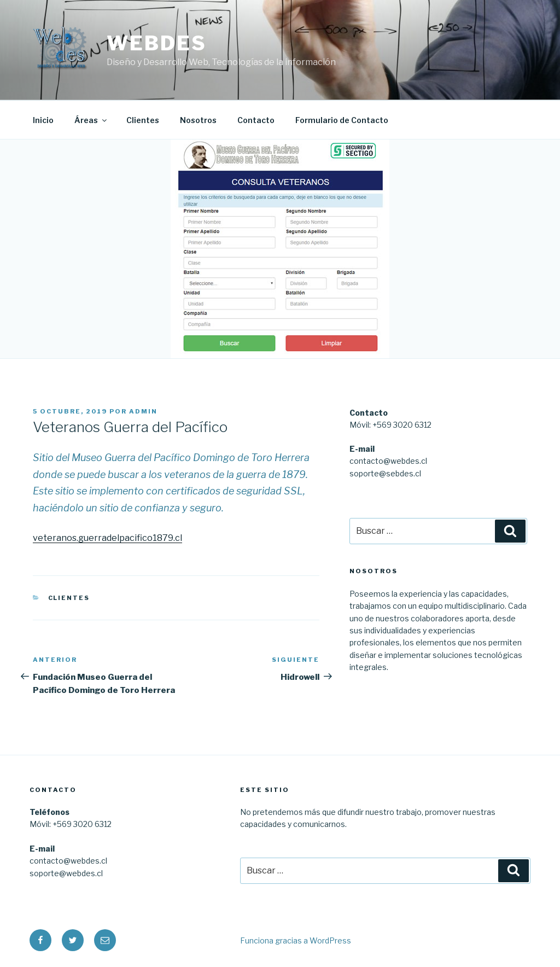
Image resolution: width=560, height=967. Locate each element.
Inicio (43, 120)
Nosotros (198, 120)
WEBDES (156, 43)
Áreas (91, 120)
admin (143, 411)
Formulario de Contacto (342, 120)
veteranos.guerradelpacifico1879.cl (107, 538)
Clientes (143, 120)
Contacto (256, 120)
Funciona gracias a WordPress (296, 940)
